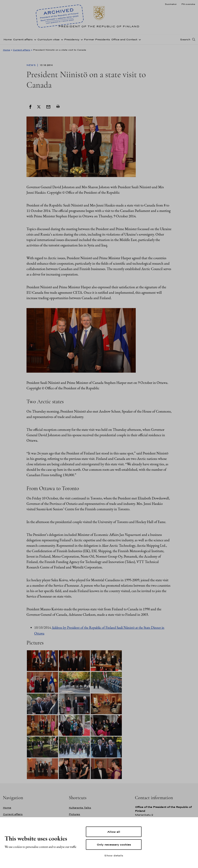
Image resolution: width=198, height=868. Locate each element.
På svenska (188, 4)
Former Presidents (97, 39)
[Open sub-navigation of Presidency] (81, 39)
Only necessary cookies (114, 845)
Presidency (72, 39)
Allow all (114, 832)
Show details (114, 855)
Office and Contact (124, 39)
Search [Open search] (185, 39)
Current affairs (23, 39)
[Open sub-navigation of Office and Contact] (139, 39)
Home (8, 39)
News (31, 65)
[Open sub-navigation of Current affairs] (34, 39)
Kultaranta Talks (80, 808)
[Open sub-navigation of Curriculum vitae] (61, 39)
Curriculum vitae (48, 39)
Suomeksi (171, 4)
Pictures (74, 814)
